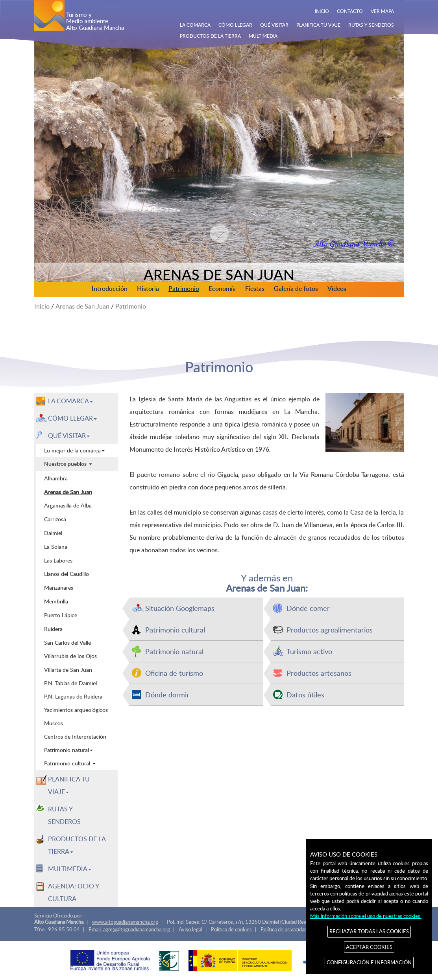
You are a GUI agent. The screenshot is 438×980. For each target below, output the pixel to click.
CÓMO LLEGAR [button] (72, 418)
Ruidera (53, 629)
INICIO (322, 11)
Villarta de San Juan (68, 669)
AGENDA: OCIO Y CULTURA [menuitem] (74, 892)
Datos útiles (305, 694)
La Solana (56, 546)
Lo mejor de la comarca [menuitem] (74, 450)
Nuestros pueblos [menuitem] (68, 464)
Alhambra (56, 478)
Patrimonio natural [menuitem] (68, 750)
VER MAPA (382, 11)
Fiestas (255, 289)
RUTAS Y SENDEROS (371, 25)
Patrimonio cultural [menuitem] (70, 763)
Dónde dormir (167, 694)
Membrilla (56, 601)
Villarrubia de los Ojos (70, 656)
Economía (222, 289)
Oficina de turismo (174, 673)
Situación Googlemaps (180, 608)
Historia (148, 289)
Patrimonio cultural (175, 630)
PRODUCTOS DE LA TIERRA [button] (77, 845)
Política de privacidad (284, 929)
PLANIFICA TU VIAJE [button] (69, 785)
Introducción (110, 289)
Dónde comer (308, 608)
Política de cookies (231, 929)
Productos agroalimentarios (330, 630)
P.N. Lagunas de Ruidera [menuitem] (73, 696)
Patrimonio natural (174, 651)
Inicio (42, 306)
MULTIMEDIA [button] (70, 869)
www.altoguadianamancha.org (125, 922)
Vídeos (337, 289)
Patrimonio (184, 289)
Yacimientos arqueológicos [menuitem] (76, 710)
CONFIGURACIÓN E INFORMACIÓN (369, 962)
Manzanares (59, 587)
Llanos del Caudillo (67, 574)
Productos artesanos (319, 673)
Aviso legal (190, 929)
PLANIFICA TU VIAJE (318, 25)
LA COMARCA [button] (70, 401)
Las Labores (58, 560)
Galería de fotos (296, 289)
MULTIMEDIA (263, 36)
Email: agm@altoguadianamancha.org (129, 929)
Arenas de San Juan (82, 306)
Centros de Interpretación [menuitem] (75, 736)
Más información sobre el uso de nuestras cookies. (366, 916)
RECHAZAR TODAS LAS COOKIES (369, 931)
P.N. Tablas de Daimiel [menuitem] (70, 683)
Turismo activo (309, 651)
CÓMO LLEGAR (235, 25)
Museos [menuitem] (54, 723)
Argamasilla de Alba (68, 505)
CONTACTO (350, 11)
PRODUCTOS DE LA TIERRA (210, 36)
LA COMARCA (195, 25)
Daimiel (53, 533)
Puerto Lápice (61, 615)
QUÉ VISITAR (274, 25)
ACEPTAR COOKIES (369, 947)
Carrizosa (55, 519)
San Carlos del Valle (67, 642)
